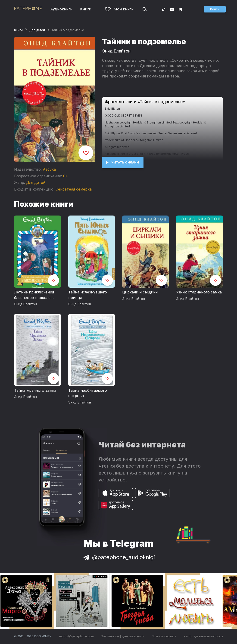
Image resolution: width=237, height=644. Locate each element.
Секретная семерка (74, 189)
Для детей (37, 30)
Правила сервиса (164, 636)
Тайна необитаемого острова (88, 393)
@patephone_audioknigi (118, 557)
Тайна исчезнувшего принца (88, 295)
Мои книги (119, 9)
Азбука (49, 169)
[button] (215, 9)
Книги (86, 9)
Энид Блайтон (116, 51)
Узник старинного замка (199, 292)
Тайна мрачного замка (35, 390)
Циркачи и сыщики (140, 292)
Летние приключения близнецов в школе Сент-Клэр (34, 295)
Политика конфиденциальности (123, 636)
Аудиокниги (61, 9)
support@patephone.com (76, 636)
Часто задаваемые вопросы (203, 636)
